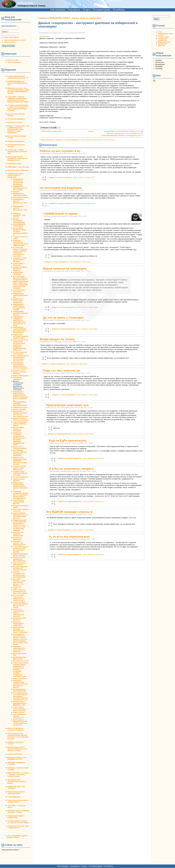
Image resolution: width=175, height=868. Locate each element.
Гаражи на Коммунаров (16, 141)
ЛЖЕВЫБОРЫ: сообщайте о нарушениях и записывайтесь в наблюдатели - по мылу (19, 321)
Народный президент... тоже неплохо (19, 215)
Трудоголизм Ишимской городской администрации (21, 336)
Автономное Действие (162, 45)
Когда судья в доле (14, 164)
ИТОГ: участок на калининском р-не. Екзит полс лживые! (20, 592)
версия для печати (48, 140)
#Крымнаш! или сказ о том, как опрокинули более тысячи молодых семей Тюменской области (18, 91)
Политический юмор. (15, 754)
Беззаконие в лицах (15, 122)
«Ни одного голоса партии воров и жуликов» (20, 260)
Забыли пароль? (10, 42)
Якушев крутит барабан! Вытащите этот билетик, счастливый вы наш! (21, 414)
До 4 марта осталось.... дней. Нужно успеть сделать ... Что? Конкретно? (19, 582)
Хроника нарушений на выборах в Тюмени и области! (20, 568)
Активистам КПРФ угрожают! (20, 619)
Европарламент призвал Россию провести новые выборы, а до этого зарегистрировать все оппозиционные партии (20, 639)
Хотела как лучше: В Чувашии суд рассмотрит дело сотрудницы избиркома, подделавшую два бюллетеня (20, 345)
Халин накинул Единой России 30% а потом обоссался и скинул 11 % (20, 722)
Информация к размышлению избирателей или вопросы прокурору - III (21, 486)
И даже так (17, 588)
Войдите (59, 140)
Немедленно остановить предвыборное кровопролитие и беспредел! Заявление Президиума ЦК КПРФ (19, 439)
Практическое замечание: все (67, 405)
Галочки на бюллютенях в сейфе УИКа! (18, 624)
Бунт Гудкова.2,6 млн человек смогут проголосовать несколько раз (21, 358)
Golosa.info (26, 3)
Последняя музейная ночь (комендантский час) (17, 758)
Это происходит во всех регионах (20, 353)
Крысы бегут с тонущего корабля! (20, 448)
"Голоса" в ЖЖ (163, 37)
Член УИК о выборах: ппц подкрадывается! (19, 543)
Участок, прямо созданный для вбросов (19, 502)
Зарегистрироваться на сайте (15, 40)
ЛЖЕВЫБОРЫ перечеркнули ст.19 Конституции (20, 188)
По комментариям (102, 10)
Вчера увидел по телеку (57, 339)
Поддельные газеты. (21, 407)
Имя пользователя (9, 26)
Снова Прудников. (14, 797)
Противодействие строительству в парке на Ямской (17, 782)
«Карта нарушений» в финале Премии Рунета (20, 424)
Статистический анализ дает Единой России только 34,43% (20, 605)
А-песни (161, 35)
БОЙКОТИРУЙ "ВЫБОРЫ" (18, 273)
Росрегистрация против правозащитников (16, 793)
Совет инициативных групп (166, 33)
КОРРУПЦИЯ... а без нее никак (18, 167)
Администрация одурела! (19, 480)
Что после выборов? (21, 477)
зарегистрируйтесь (73, 140)
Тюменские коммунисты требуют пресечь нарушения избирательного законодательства (21, 495)
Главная (42, 18)
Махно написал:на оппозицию (65, 268)
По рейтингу (119, 10)
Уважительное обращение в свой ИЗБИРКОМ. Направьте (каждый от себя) (20, 461)
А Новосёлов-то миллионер (19, 264)
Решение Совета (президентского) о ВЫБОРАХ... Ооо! (20, 703)
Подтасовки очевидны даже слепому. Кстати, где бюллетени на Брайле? (20, 684)
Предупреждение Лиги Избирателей (20, 690)
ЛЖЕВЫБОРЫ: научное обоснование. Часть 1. (20, 202)
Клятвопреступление (21, 197)
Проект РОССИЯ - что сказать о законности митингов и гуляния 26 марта (18, 775)
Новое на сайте (13, 60)
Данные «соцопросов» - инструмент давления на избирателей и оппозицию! (19, 385)
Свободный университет (163, 40)
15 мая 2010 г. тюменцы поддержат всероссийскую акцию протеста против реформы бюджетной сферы (18, 99)
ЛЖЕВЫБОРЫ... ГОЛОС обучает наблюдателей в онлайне (19, 307)
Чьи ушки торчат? (20, 370)
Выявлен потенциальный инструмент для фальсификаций (19, 574)
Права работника (164, 42)
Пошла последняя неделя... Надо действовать (20, 468)
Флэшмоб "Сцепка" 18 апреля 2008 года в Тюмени (18, 811)
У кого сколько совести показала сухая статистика (19, 709)
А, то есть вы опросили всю (70, 537)
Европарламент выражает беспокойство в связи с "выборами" (20, 630)
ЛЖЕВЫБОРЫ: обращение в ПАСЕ (20, 195)
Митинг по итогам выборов (19, 373)
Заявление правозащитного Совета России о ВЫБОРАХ (19, 649)
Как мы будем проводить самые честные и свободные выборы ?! (20, 231)
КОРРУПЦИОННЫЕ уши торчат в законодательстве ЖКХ (17, 83)
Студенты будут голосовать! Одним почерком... (20, 473)
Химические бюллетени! (17, 539)
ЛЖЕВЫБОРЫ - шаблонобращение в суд (20, 295)
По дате (87, 10)
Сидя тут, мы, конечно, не (62, 371)
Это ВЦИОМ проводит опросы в (69, 512)
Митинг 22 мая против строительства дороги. (16, 729)
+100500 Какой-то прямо (60, 214)
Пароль (5, 32)
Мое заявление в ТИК (21, 661)
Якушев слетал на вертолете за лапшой (21, 419)
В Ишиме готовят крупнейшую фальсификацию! (19, 559)
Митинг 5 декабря (19, 409)
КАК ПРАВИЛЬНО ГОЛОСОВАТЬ (19, 225)
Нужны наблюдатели (21, 376)
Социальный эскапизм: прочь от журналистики (18, 827)
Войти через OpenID (11, 37)
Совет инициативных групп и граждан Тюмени (18, 801)
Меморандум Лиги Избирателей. (20, 658)
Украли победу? (19, 712)
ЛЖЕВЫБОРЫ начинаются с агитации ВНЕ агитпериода (18, 182)
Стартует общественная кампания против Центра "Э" (18, 77)
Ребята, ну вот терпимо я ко (60, 151)
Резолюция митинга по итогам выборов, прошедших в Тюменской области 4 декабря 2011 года (20, 696)
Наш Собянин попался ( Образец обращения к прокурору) (20, 453)
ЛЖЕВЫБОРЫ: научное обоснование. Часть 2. (20, 209)
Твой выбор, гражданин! (18, 378)
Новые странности (20, 679)
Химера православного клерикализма (16, 817)
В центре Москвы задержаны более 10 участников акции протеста (20, 516)
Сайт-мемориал (58, 10)
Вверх (91, 131)
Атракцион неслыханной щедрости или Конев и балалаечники (21, 243)
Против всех (45, 36)
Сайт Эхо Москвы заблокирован (19, 564)
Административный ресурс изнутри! (20, 555)
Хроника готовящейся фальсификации (19, 221)
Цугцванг (16, 192)
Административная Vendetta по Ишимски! (20, 269)
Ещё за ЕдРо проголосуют (68, 440)
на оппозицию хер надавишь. (61, 188)
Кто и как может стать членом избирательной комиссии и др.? (19, 598)
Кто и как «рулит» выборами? (19, 291)
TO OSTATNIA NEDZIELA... (17, 119)
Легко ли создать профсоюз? (18, 170)
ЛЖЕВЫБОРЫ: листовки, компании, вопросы (20, 313)
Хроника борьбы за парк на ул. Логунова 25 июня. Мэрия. (18, 822)
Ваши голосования (14, 62)
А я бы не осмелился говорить (71, 469)
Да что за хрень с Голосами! (63, 318)
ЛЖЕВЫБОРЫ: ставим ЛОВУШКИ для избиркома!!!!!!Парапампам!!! (20, 330)
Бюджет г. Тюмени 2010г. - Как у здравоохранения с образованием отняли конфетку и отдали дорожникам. (18, 129)
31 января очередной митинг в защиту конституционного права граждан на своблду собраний (18, 108)
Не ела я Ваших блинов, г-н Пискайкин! (19, 429)
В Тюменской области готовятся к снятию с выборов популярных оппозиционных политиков (20, 252)
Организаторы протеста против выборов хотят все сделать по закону (17, 749)
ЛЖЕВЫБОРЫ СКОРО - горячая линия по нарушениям (16, 176)
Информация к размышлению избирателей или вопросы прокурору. (20, 365)
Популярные (74, 10)
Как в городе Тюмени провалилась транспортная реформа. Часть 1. (17, 158)
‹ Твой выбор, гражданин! (51, 131)
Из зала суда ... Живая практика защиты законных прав (17, 151)
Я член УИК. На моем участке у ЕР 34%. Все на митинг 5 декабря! (21, 549)
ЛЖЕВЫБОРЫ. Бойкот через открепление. (18, 301)
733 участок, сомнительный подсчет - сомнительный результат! (18, 613)
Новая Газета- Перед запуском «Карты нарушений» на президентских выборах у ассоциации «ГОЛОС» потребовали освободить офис (20, 670)
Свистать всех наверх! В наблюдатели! (18, 534)
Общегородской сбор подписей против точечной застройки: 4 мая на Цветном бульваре (18, 736)
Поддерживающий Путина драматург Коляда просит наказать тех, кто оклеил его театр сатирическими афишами (20, 525)
